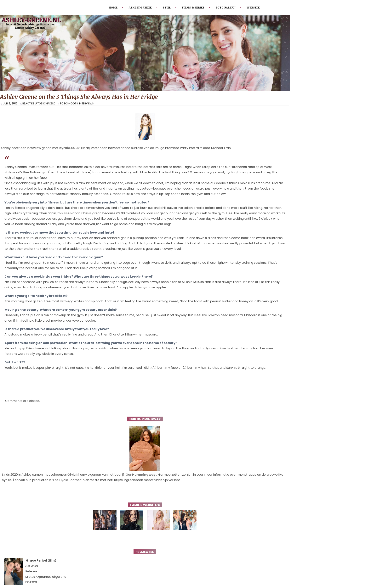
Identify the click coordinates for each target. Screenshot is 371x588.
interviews (86, 104)
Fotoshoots (69, 104)
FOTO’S (31, 582)
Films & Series (193, 8)
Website (253, 8)
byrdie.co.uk (69, 148)
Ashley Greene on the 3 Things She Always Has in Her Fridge (79, 97)
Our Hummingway (141, 475)
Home (113, 8)
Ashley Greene (140, 8)
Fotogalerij (226, 8)
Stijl (167, 8)
